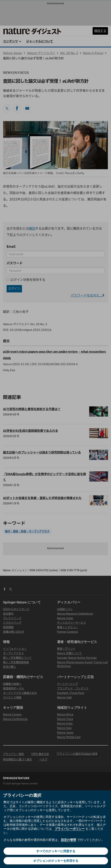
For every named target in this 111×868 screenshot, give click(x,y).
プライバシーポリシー (70, 829)
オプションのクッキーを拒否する (56, 861)
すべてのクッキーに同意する (56, 851)
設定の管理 (69, 840)
